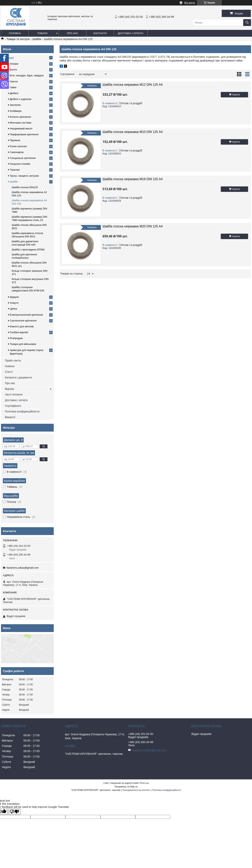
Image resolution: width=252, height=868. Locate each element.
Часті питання (14, 394)
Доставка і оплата (131, 33)
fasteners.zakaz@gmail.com (23, 568)
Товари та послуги (18, 39)
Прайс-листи (13, 361)
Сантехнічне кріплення (23, 321)
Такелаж (15, 170)
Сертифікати (13, 406)
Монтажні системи (21, 123)
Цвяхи (13, 309)
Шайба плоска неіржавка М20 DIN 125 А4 (133, 226)
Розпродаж (16, 338)
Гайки (13, 87)
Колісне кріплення (20, 117)
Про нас (73, 33)
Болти (13, 70)
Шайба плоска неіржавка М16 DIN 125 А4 (133, 179)
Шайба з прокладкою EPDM (28, 250)
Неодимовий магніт (21, 129)
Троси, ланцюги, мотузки (24, 176)
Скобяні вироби (19, 332)
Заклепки (15, 105)
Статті (9, 372)
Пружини (15, 140)
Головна (15, 33)
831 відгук (190, 3)
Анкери (14, 64)
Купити (236, 95)
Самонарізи (17, 152)
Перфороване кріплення (24, 134)
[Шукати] (247, 23)
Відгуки (9, 389)
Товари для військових (23, 344)
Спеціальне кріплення (23, 158)
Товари (42, 33)
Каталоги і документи (18, 377)
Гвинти (14, 81)
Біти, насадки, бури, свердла (27, 75)
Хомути (14, 303)
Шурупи (14, 297)
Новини (10, 366)
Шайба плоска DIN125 (25, 187)
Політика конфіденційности (22, 411)
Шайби (37, 39)
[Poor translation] (14, 812)
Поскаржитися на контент (136, 790)
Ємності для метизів (22, 326)
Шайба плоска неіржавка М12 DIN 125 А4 (133, 85)
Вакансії (10, 417)
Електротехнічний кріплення (26, 315)
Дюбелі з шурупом (21, 99)
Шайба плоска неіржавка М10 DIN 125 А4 (133, 132)
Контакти (100, 33)
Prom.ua (144, 783)
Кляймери (16, 111)
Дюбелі (14, 93)
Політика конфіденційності (167, 790)
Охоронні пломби (20, 164)
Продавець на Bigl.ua (126, 787)
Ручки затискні (18, 146)
